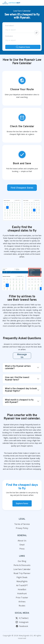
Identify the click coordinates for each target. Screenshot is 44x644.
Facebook (22, 626)
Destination (9, 36)
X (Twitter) (22, 618)
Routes (22, 606)
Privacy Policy (22, 528)
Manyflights (22, 581)
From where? (10, 26)
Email (22, 545)
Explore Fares (23, 47)
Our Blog (22, 561)
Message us (22, 356)
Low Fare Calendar (22, 569)
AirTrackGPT (22, 585)
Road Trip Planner (22, 573)
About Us (22, 541)
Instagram (22, 622)
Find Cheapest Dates (22, 188)
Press (22, 549)
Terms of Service (22, 524)
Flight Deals (22, 577)
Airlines (22, 602)
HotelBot (22, 589)
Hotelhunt (22, 593)
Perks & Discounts (22, 565)
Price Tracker (22, 598)
